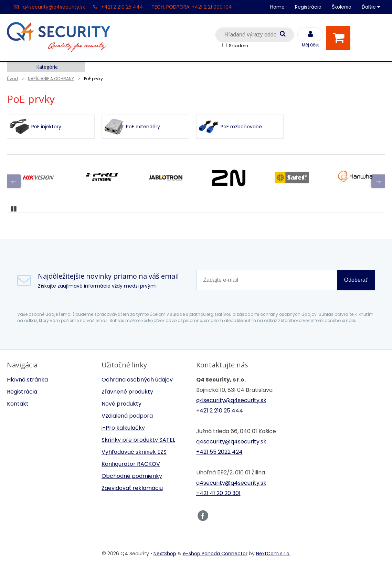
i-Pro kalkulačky (123, 428)
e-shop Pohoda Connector (215, 554)
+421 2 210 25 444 (122, 7)
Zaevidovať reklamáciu (132, 488)
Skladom (239, 46)
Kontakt (18, 404)
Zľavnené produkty (127, 392)
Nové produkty (121, 404)
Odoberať (356, 280)
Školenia (342, 7)
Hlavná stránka (27, 380)
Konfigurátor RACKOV (131, 464)
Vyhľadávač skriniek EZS (134, 452)
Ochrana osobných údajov (137, 380)
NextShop (165, 554)
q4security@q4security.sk (54, 7)
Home (277, 7)
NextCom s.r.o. (273, 554)
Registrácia (308, 7)
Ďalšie (371, 7)
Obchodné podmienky (132, 476)
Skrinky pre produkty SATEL (138, 440)
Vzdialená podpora (127, 416)
